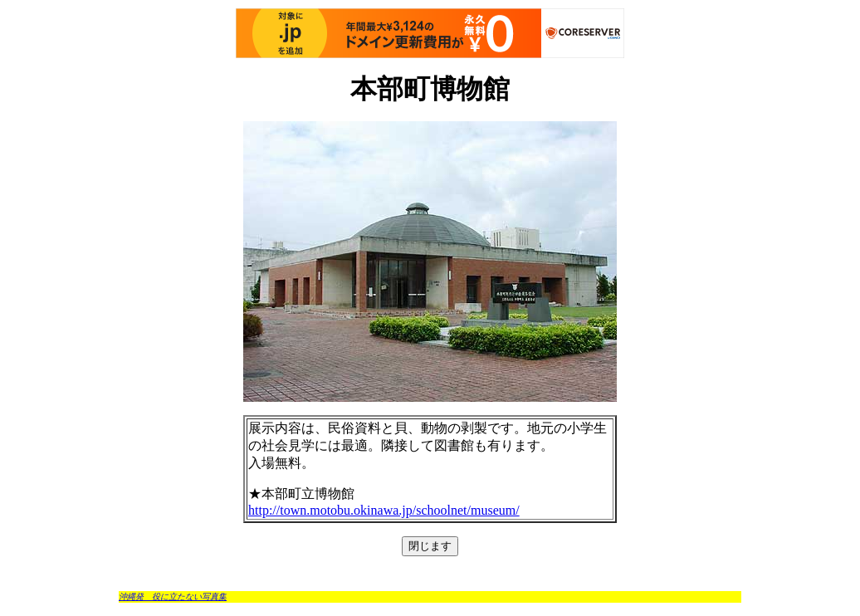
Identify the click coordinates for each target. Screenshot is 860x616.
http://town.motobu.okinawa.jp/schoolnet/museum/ (384, 510)
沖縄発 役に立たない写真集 (173, 596)
